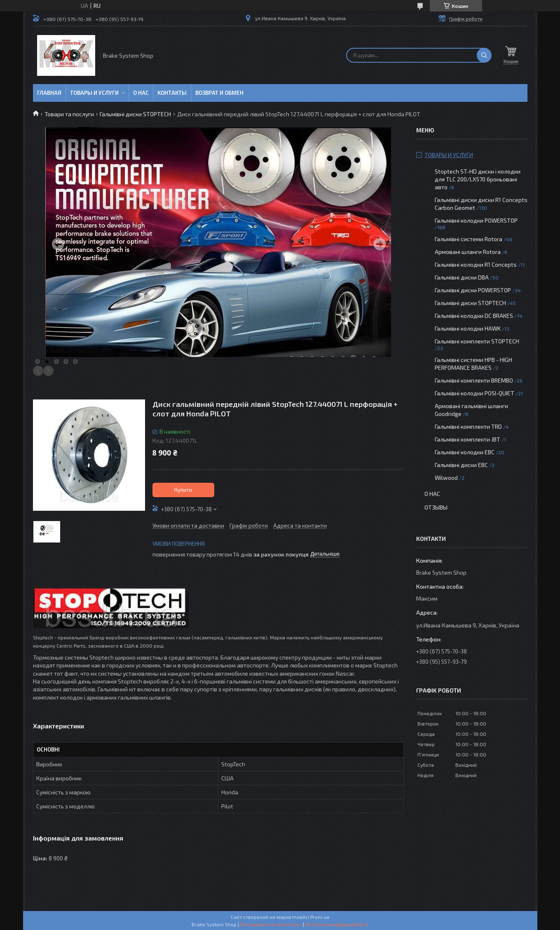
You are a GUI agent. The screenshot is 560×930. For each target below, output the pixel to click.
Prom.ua (320, 917)
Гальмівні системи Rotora (469, 239)
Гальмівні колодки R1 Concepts (476, 264)
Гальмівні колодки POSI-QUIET (474, 393)
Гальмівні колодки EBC (465, 452)
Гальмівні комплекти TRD (468, 426)
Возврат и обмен (219, 93)
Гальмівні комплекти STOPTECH (477, 341)
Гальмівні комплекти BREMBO (474, 380)
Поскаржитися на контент (271, 924)
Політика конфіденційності (337, 924)
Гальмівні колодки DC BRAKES (474, 316)
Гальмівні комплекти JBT (467, 439)
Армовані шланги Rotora (468, 252)
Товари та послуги (69, 114)
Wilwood (446, 478)
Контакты (172, 93)
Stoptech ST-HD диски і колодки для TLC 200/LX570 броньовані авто (478, 179)
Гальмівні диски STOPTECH (135, 114)
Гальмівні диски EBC (461, 465)
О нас (141, 93)
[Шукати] (484, 55)
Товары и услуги (94, 93)
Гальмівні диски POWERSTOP (473, 290)
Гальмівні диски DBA (462, 277)
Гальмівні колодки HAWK (468, 328)
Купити (183, 490)
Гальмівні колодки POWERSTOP (476, 220)
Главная (49, 93)
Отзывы (436, 507)
